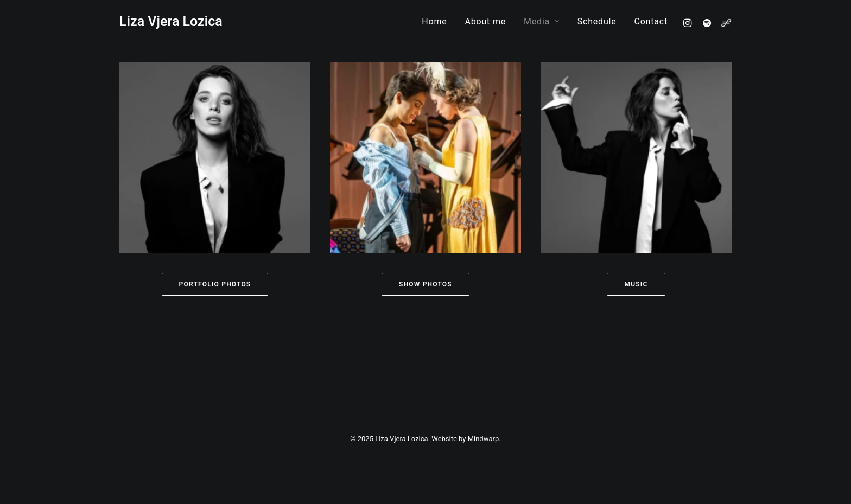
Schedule (597, 21)
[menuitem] (434, 21)
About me (486, 21)
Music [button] (636, 284)
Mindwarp (484, 439)
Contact (651, 21)
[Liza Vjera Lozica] (171, 21)
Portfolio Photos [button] (215, 284)
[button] (689, 23)
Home (434, 21)
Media (542, 21)
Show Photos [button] (426, 284)
